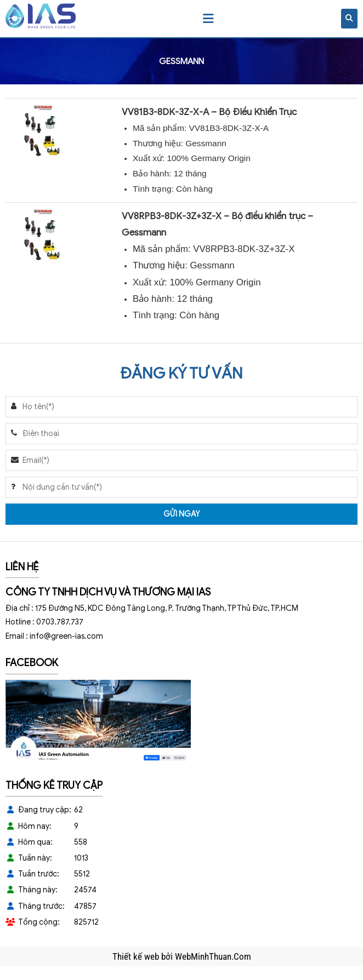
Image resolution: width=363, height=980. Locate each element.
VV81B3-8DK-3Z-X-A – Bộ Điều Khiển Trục (209, 112)
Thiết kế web (137, 956)
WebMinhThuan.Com (213, 956)
